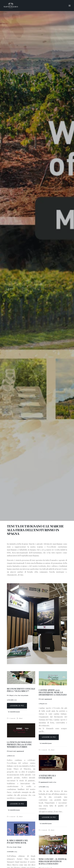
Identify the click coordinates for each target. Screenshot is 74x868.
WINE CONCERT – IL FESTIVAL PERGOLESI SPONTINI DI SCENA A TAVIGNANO (53, 861)
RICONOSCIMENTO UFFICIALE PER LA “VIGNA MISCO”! (21, 690)
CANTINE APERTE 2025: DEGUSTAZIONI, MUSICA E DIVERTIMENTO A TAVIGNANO (53, 692)
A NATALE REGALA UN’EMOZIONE (47, 777)
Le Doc (15, 695)
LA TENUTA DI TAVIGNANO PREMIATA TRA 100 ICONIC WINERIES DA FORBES (19, 744)
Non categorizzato (23, 695)
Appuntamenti (48, 699)
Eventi (42, 699)
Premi (10, 751)
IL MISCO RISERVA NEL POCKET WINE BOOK (17, 842)
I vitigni (11, 695)
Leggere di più (17, 706)
